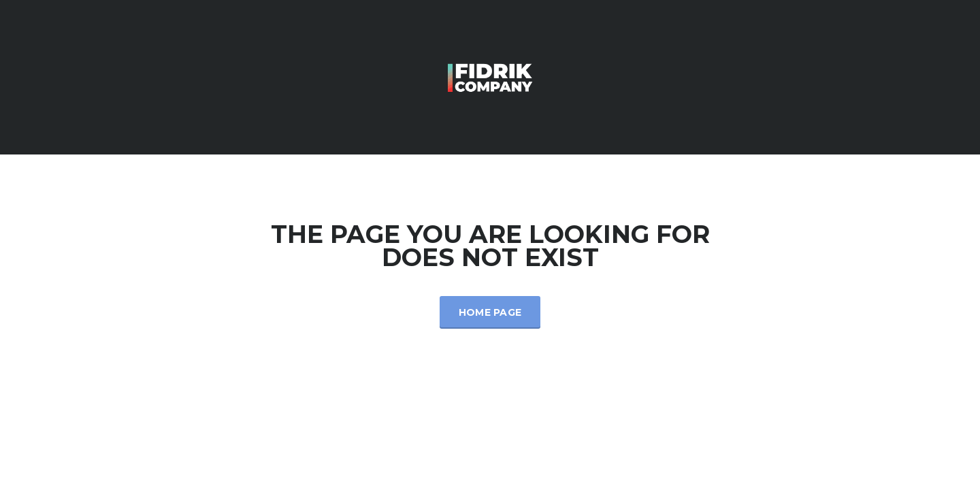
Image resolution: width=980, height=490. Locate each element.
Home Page (490, 312)
